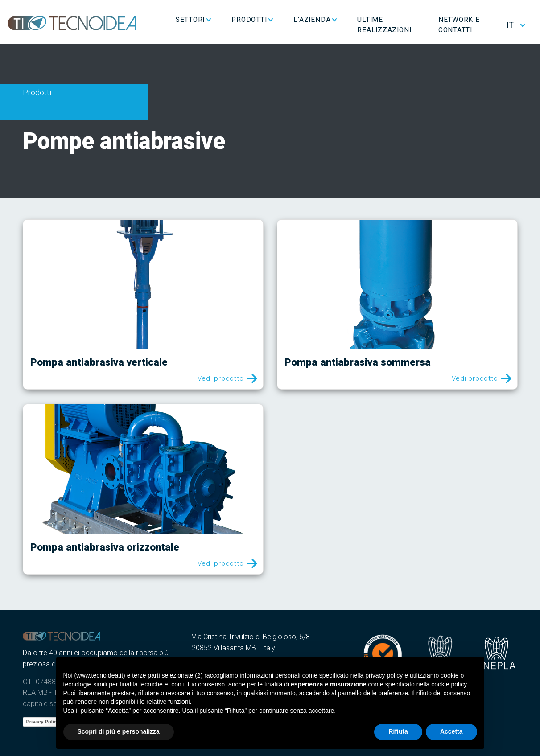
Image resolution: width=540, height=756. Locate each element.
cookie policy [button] (449, 684)
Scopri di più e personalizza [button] (119, 731)
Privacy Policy (43, 722)
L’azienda (332, 20)
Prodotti (270, 20)
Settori (210, 20)
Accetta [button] (451, 731)
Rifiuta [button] (398, 731)
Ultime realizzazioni (405, 25)
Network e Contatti (473, 25)
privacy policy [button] (384, 675)
